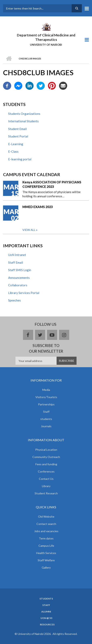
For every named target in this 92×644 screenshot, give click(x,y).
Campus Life (46, 546)
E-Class (13, 151)
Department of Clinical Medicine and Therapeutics (46, 37)
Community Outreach (46, 457)
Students (46, 599)
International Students (23, 121)
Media (46, 390)
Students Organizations (24, 114)
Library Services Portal (24, 293)
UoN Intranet (17, 255)
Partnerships (46, 404)
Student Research (46, 493)
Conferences (46, 471)
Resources (47, 625)
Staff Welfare (46, 560)
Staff (46, 412)
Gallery (46, 567)
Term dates (46, 538)
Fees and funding (46, 464)
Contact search (46, 524)
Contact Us (46, 479)
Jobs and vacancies (46, 531)
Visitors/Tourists (46, 397)
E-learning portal (20, 159)
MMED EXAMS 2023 (38, 207)
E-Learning (16, 144)
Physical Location (46, 450)
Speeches (14, 300)
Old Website (46, 517)
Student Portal (18, 136)
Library (46, 486)
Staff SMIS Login (20, 270)
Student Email (17, 129)
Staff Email (16, 262)
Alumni (46, 612)
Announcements (19, 278)
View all (29, 230)
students (46, 419)
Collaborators (18, 285)
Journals (46, 426)
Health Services (46, 553)
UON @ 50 (46, 618)
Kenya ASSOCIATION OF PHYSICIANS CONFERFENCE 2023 (52, 184)
